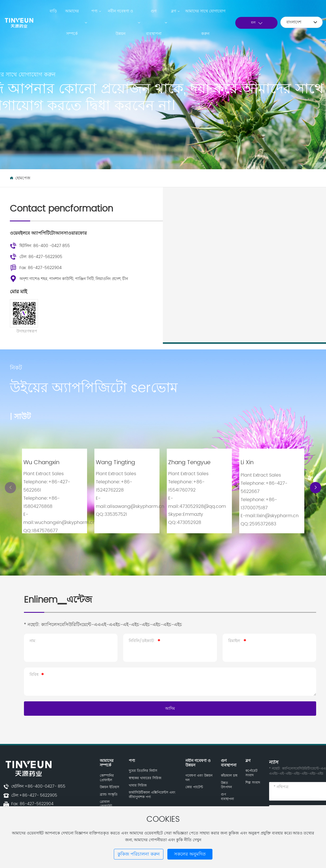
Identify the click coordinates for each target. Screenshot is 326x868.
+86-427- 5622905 (38, 795)
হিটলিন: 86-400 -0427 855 (45, 246)
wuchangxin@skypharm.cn (65, 523)
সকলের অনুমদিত (190, 854)
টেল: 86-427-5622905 (41, 257)
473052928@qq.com (203, 506)
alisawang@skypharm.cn (136, 506)
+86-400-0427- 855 (45, 786)
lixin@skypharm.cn (278, 516)
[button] (316, 488)
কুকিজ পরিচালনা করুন (139, 854)
